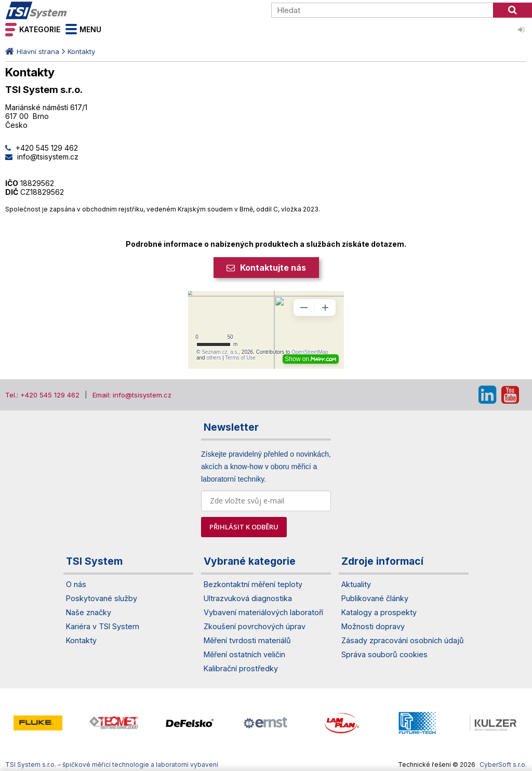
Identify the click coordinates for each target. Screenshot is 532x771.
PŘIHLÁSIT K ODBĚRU (244, 527)
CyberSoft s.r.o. (503, 765)
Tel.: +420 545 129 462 (42, 395)
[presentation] (10, 723)
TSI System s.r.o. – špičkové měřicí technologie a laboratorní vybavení (65, 10)
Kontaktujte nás (273, 268)
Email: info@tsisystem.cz (132, 395)
